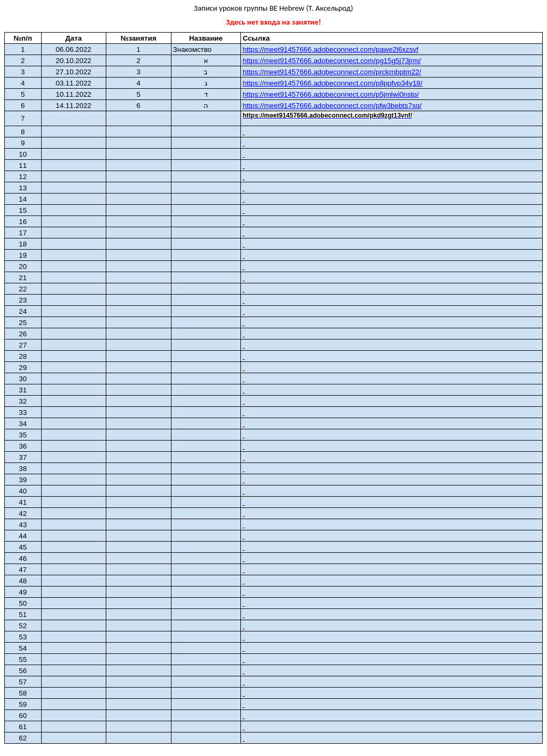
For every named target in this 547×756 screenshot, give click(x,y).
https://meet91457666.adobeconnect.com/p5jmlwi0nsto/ (331, 94)
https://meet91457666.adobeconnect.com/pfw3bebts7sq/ (332, 106)
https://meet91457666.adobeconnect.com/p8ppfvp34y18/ (332, 83)
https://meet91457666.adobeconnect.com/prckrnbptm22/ (332, 72)
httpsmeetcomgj (332, 61)
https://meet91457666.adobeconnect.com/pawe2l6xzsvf (330, 49)
